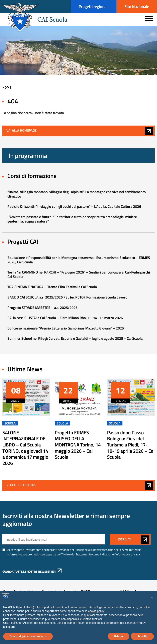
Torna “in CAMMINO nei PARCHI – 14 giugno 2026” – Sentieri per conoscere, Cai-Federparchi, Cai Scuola (79, 275)
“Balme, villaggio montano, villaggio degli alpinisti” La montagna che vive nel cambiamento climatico (77, 195)
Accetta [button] (142, 636)
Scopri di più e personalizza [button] (28, 636)
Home (7, 88)
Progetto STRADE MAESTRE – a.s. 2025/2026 (42, 309)
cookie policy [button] (96, 611)
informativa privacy (128, 555)
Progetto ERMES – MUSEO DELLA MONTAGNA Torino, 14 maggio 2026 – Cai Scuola (78, 446)
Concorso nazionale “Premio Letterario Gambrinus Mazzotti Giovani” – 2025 (66, 329)
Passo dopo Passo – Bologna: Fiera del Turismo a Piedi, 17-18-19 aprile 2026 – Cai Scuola (131, 446)
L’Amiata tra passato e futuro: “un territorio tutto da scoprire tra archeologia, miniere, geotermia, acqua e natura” (73, 220)
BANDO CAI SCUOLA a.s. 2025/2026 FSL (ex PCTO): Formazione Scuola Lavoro (67, 298)
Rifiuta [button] (119, 636)
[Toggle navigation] (149, 18)
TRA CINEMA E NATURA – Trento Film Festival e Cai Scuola (52, 288)
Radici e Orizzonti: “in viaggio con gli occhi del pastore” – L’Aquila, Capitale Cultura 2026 (74, 207)
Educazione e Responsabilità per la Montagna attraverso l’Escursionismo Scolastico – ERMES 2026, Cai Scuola (79, 261)
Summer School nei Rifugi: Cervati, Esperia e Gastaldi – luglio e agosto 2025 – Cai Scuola (75, 339)
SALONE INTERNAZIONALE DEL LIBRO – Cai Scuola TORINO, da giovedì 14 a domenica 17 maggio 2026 (25, 449)
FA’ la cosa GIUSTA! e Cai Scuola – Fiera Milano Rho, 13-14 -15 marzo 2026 (65, 319)
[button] (152, 597)
